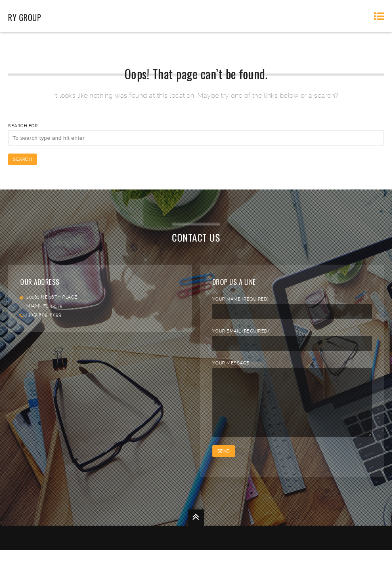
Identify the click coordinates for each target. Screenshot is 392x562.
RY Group (25, 17)
